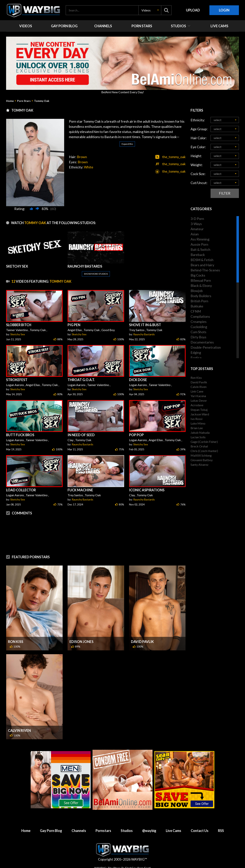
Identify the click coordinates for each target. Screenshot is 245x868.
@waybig (149, 831)
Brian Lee (197, 428)
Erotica (196, 358)
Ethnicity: (198, 120)
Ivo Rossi (196, 419)
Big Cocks (198, 275)
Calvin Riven (19, 730)
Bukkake (197, 306)
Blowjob (197, 291)
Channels (79, 831)
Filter (225, 193)
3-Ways (196, 224)
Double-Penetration (206, 347)
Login (224, 10)
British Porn (199, 301)
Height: (196, 156)
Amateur (197, 229)
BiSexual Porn (201, 280)
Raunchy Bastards (144, 334)
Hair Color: (199, 138)
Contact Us (200, 831)
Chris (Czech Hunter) (204, 451)
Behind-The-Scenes (205, 270)
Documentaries (202, 342)
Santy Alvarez (200, 465)
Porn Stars (24, 101)
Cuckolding (199, 327)
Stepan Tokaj (199, 410)
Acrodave (197, 405)
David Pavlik (142, 642)
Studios (127, 831)
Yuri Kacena (198, 396)
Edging (196, 352)
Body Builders (201, 296)
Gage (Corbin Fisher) (204, 442)
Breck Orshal (199, 446)
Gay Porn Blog (51, 831)
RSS (221, 831)
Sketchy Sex (18, 334)
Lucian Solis (198, 437)
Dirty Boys (198, 337)
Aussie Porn (199, 244)
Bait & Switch (200, 249)
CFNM (196, 311)
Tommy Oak (42, 101)
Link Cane (197, 391)
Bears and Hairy (202, 265)
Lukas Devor (199, 400)
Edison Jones (81, 642)
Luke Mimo (198, 423)
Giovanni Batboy (202, 460)
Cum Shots (198, 332)
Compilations (200, 316)
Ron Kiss (16, 642)
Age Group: (199, 129)
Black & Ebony (201, 286)
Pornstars (103, 831)
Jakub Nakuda (200, 432)
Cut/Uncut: (199, 183)
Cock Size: (198, 174)
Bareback (198, 255)
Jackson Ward (200, 414)
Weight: (197, 165)
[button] (150, 10)
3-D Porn (197, 219)
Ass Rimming (200, 239)
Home (10, 101)
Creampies (199, 322)
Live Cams (174, 831)
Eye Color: (198, 147)
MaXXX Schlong (201, 455)
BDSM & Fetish (202, 260)
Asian (195, 234)
